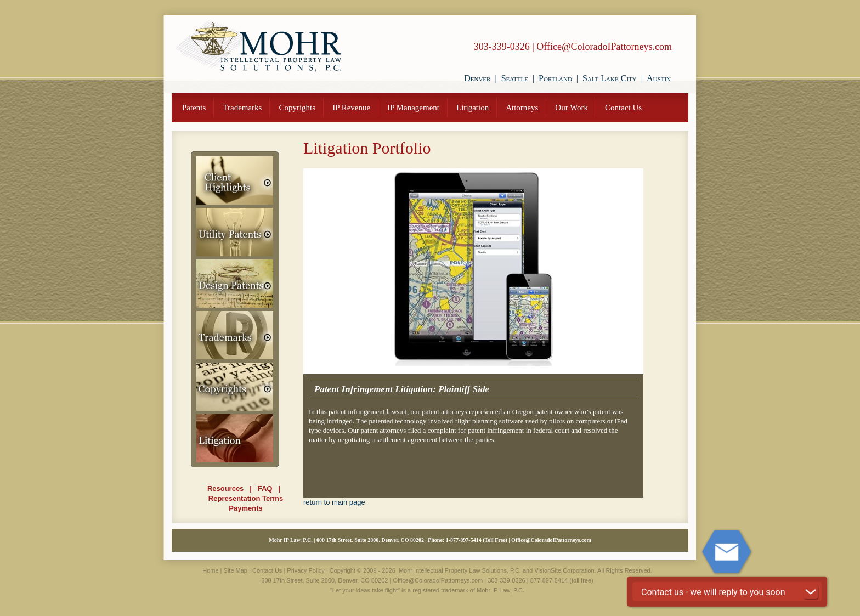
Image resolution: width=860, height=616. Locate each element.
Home (210, 570)
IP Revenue (351, 108)
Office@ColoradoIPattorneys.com (604, 47)
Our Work (572, 108)
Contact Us (623, 108)
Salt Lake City (610, 78)
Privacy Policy (305, 570)
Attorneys (522, 108)
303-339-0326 (502, 47)
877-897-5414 (466, 540)
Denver (477, 78)
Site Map (236, 570)
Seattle (515, 78)
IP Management (413, 108)
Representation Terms (246, 498)
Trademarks (242, 108)
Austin (659, 78)
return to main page (334, 502)
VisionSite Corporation (564, 570)
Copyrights (297, 108)
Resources (225, 488)
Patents (194, 108)
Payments (245, 508)
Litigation (473, 108)
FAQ (265, 488)
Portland (555, 78)
